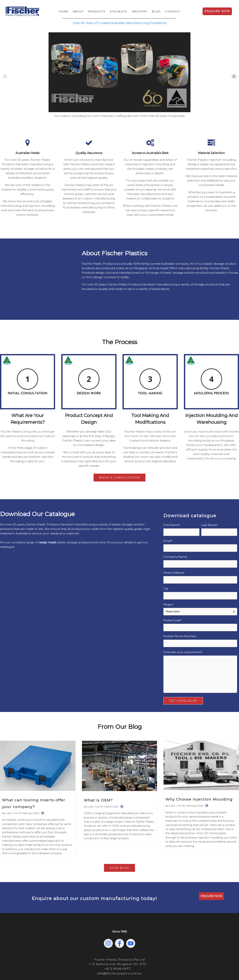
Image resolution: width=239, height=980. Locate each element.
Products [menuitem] (97, 11)
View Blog (119, 850)
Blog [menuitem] (156, 11)
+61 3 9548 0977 (118, 950)
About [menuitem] (78, 11)
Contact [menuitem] (173, 11)
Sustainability (127, 967)
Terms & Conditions (151, 967)
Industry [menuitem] (140, 11)
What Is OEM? (98, 782)
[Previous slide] (5, 76)
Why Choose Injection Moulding (199, 781)
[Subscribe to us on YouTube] (131, 925)
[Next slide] (234, 76)
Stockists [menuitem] (119, 11)
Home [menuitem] (64, 11)
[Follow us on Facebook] (119, 925)
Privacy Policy (107, 967)
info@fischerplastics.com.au (120, 955)
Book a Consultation (119, 459)
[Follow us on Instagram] (108, 925)
